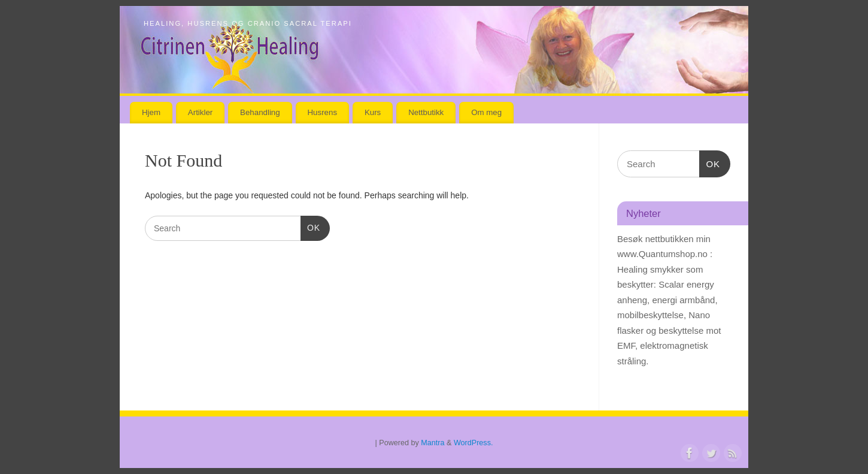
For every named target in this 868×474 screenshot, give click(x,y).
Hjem (151, 112)
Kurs (373, 112)
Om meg (486, 112)
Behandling (260, 112)
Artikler (200, 112)
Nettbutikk (426, 112)
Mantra (433, 443)
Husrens (323, 112)
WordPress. (474, 443)
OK (310, 227)
